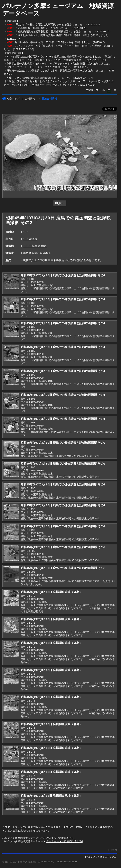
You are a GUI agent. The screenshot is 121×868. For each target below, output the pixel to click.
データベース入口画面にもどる (64, 841)
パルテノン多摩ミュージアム (101, 857)
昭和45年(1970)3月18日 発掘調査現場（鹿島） (51, 592)
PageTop (113, 850)
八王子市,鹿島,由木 (35, 246)
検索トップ (11, 99)
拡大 (60, 203)
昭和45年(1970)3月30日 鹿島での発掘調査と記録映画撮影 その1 (63, 275)
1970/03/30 (30, 239)
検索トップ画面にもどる (60, 838)
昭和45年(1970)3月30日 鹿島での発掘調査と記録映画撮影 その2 (63, 443)
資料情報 (30, 99)
